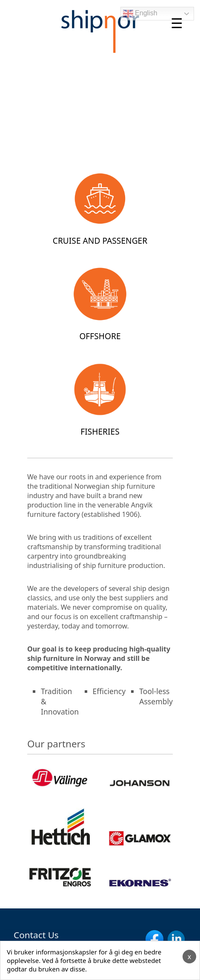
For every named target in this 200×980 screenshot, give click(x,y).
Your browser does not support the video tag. (100, 105)
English (140, 14)
